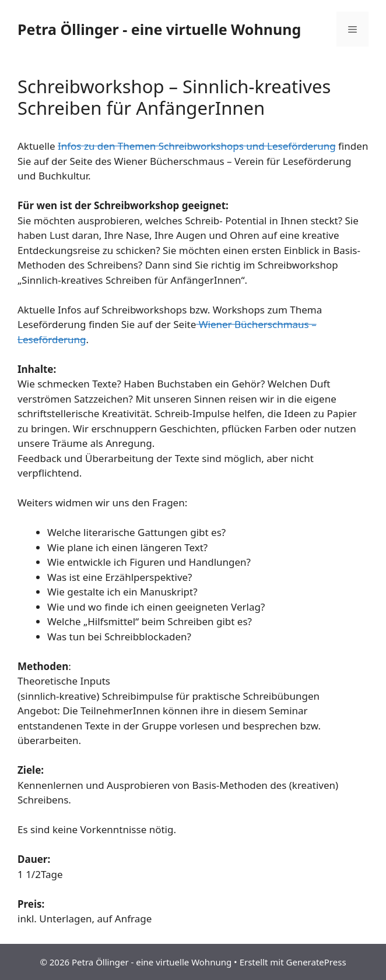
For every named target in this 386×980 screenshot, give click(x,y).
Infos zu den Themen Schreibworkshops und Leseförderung (197, 146)
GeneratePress (316, 962)
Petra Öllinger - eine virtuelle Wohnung (159, 29)
